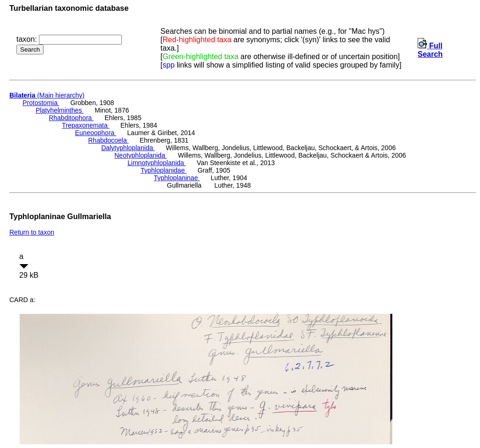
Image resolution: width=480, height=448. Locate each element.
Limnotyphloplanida (157, 163)
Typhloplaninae (177, 178)
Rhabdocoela (108, 140)
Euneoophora (96, 133)
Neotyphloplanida (141, 155)
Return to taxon (32, 232)
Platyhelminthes (60, 110)
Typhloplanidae (164, 170)
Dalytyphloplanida (128, 148)
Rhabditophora (71, 118)
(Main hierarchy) (47, 95)
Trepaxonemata (86, 125)
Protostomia (41, 103)
